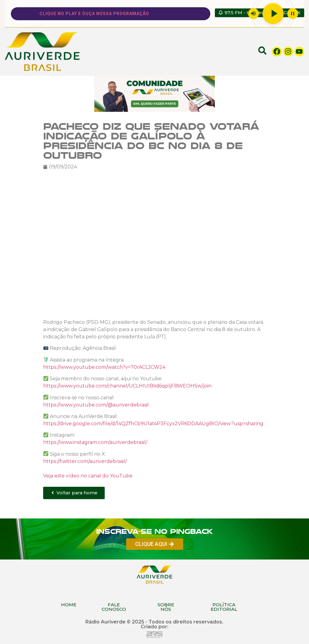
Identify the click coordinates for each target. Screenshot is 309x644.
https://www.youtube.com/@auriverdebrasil (96, 405)
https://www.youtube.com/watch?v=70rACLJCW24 (104, 367)
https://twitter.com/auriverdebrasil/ (85, 461)
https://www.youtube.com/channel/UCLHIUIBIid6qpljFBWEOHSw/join (127, 386)
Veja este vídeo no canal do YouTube (88, 475)
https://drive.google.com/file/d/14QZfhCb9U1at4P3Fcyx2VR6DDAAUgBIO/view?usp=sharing (153, 424)
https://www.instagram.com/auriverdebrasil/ (95, 442)
